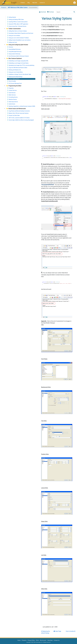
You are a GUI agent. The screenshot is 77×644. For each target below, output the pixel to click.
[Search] (64, 12)
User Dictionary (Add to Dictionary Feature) (18, 56)
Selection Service (12, 99)
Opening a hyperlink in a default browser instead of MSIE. (21, 106)
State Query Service (13, 102)
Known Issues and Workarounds (16, 109)
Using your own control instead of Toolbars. (18, 38)
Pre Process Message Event (15, 83)
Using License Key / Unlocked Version (17, 26)
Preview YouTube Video (13, 115)
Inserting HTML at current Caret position (17, 22)
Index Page (57, 631)
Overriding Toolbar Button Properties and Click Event (20, 33)
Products (23, 3)
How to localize (12, 81)
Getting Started (12, 17)
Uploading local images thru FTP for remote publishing (21, 65)
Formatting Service (12, 97)
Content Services (12, 90)
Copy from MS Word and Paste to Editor (17, 68)
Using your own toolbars (14, 36)
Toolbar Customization (14, 29)
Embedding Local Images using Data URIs (18, 61)
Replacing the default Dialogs (15, 77)
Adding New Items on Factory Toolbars (17, 31)
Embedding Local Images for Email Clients (18, 63)
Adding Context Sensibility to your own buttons (19, 40)
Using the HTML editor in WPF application (18, 24)
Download (43, 12)
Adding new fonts (12, 42)
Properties (10, 88)
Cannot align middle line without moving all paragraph (21, 120)
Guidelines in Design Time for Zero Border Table (19, 74)
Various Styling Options (13, 79)
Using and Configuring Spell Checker (17, 45)
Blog (29, 3)
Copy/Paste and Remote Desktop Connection (19, 111)
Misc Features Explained (14, 58)
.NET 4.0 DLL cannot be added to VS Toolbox (18, 118)
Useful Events (11, 104)
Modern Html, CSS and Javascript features (18, 113)
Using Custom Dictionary (14, 54)
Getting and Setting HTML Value (15, 19)
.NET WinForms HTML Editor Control (18, 7)
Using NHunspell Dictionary (14, 52)
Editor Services (12, 95)
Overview (10, 47)
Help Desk (35, 3)
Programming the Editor (14, 86)
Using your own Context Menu (15, 72)
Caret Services (11, 93)
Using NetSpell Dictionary (14, 49)
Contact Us (42, 3)
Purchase (50, 12)
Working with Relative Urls (14, 70)
